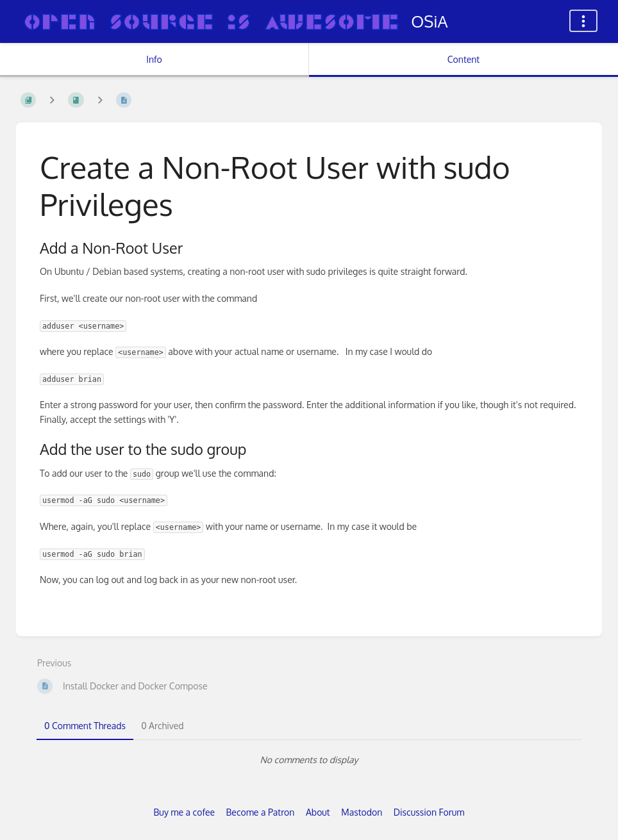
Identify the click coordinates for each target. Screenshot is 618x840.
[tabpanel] (309, 760)
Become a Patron (261, 812)
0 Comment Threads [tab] (85, 726)
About (318, 812)
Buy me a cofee (184, 812)
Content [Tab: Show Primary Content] (464, 59)
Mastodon (362, 812)
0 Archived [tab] (162, 726)
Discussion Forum (429, 812)
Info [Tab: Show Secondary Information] (154, 59)
